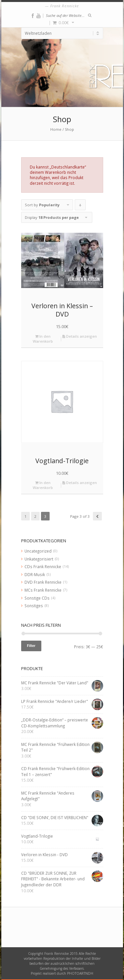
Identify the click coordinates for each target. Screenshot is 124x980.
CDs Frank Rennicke (43, 566)
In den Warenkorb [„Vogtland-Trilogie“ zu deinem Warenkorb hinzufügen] (43, 485)
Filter (31, 646)
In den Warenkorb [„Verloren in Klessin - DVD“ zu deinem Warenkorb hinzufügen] (43, 339)
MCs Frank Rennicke (43, 590)
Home (56, 129)
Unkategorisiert (39, 559)
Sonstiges (34, 606)
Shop (69, 129)
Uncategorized (38, 551)
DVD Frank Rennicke (43, 582)
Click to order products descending (80, 206)
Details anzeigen (80, 336)
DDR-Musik (35, 574)
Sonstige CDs (37, 598)
